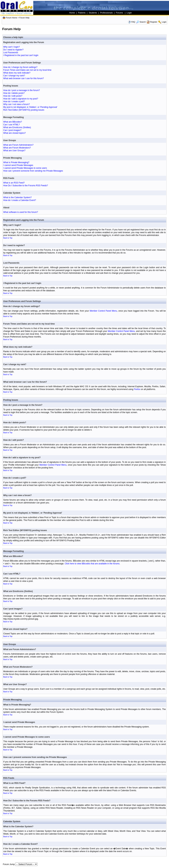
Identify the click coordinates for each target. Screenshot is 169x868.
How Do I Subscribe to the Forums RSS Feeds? (26, 186)
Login (164, 22)
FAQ (133, 22)
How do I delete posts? (14, 93)
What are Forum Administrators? (18, 145)
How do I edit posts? (13, 96)
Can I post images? (12, 130)
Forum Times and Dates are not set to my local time (27, 70)
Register (154, 22)
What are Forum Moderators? (17, 148)
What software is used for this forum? (21, 212)
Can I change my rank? (14, 76)
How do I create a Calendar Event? (20, 200)
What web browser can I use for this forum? (24, 78)
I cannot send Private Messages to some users (25, 168)
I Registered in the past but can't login (21, 55)
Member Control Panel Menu (103, 311)
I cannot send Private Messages (18, 165)
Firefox (137, 389)
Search (141, 22)
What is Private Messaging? (16, 162)
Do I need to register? (13, 50)
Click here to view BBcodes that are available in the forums (92, 564)
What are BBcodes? (13, 122)
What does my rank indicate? (17, 73)
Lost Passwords (11, 53)
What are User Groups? (14, 151)
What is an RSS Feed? (14, 183)
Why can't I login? (12, 47)
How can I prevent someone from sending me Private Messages (33, 171)
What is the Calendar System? (18, 197)
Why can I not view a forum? (17, 104)
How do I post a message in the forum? (22, 90)
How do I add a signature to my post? (21, 99)
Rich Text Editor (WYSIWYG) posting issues (24, 110)
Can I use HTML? (12, 125)
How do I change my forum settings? (20, 67)
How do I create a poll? (14, 102)
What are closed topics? (15, 133)
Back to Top (8, 238)
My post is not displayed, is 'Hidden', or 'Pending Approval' (30, 107)
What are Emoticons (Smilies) (17, 127)
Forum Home (12, 18)
